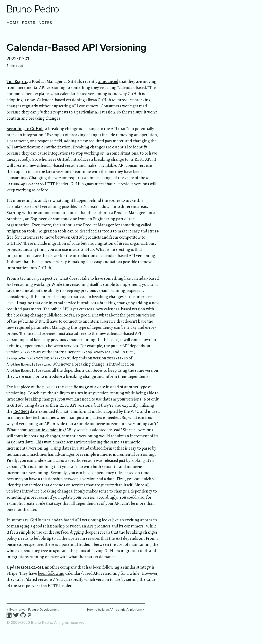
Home (13, 23)
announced (108, 81)
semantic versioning (47, 430)
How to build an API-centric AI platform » (116, 610)
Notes (45, 23)
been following (51, 573)
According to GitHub (25, 129)
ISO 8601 (21, 411)
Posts (29, 23)
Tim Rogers (17, 81)
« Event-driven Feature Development (33, 610)
